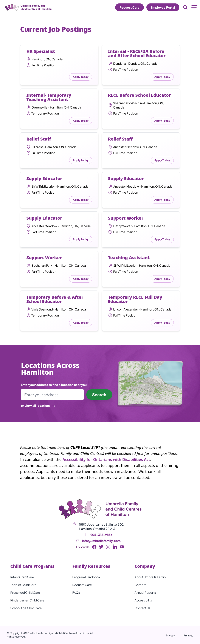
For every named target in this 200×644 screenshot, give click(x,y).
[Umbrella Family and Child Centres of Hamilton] (28, 7)
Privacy (170, 636)
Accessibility (143, 601)
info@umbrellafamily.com (101, 541)
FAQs (76, 593)
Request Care (129, 7)
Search (98, 395)
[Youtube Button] (122, 547)
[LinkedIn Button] (115, 547)
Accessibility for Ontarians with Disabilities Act (106, 460)
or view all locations (38, 406)
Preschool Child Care (25, 593)
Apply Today (81, 77)
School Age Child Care (26, 608)
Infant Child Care (22, 577)
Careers (140, 585)
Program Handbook (86, 577)
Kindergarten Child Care (27, 601)
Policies (188, 636)
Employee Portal (163, 7)
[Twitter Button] (101, 547)
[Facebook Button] (94, 547)
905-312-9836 (101, 535)
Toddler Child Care (23, 585)
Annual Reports (145, 593)
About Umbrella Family (150, 577)
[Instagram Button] (108, 547)
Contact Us (142, 608)
